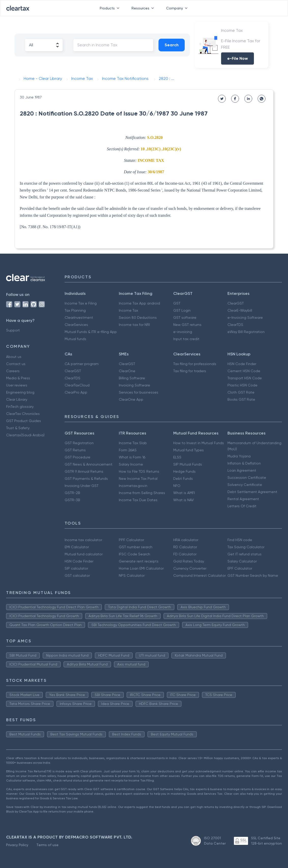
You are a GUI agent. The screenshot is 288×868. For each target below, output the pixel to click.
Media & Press (18, 378)
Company (178, 8)
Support (13, 330)
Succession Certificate (247, 478)
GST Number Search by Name (253, 575)
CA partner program (82, 364)
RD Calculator (185, 547)
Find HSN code (240, 540)
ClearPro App (76, 392)
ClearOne (127, 371)
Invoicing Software (134, 385)
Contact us (16, 364)
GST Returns (75, 450)
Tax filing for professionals (195, 364)
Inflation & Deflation (244, 463)
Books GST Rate (241, 399)
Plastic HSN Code (242, 385)
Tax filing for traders (190, 371)
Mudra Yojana (239, 456)
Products (111, 8)
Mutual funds (75, 339)
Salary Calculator (242, 561)
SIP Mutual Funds (188, 464)
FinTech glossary (20, 407)
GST (177, 303)
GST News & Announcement (89, 464)
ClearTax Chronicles (23, 414)
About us (14, 357)
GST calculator (77, 575)
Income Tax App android (139, 303)
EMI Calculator (77, 547)
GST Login (182, 310)
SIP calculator (76, 568)
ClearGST (236, 303)
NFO (177, 486)
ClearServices (76, 325)
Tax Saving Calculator (246, 547)
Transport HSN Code (245, 378)
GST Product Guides (24, 421)
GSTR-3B (72, 500)
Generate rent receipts (139, 561)
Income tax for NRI (134, 325)
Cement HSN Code (244, 371)
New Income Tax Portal (138, 479)
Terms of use (47, 845)
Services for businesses (139, 392)
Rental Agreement (243, 499)
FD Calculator (185, 554)
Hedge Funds (184, 471)
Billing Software (132, 378)
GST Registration (79, 443)
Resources (144, 8)
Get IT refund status (244, 554)
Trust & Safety (18, 428)
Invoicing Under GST (82, 486)
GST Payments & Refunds (86, 479)
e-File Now (237, 58)
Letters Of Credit (242, 506)
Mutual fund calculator (84, 554)
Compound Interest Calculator (199, 575)
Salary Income (131, 464)
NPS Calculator (132, 575)
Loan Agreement (242, 470)
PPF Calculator (131, 540)
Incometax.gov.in (133, 486)
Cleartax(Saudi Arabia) (25, 435)
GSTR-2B (72, 493)
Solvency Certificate (245, 485)
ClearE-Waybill (240, 310)
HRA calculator (186, 540)
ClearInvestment (79, 317)
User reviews (17, 385)
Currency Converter (190, 568)
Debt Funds (183, 479)
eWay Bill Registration (246, 332)
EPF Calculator (240, 568)
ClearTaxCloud (77, 385)
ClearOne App (131, 399)
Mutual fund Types (189, 450)
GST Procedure (77, 457)
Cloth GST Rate (241, 392)
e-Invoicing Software (245, 317)
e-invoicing (183, 332)
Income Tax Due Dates (138, 500)
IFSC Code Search (134, 554)
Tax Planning (75, 310)
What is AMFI (184, 493)
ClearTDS (235, 325)
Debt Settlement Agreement (252, 492)
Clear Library (17, 399)
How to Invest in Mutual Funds (199, 443)
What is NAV (184, 500)
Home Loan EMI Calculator (141, 568)
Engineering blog (20, 392)
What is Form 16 (132, 457)
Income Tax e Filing (81, 303)
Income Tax (128, 310)
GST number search (136, 547)
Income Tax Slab (133, 443)
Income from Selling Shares (142, 493)
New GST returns (187, 325)
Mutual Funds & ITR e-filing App (91, 332)
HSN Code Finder (242, 364)
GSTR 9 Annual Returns (84, 471)
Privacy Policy (17, 845)
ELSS (177, 457)
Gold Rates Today (189, 561)
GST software (185, 317)
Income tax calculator (83, 540)
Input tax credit (186, 339)
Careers (13, 371)
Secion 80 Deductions (138, 317)
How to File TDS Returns (139, 471)
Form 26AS (128, 450)
